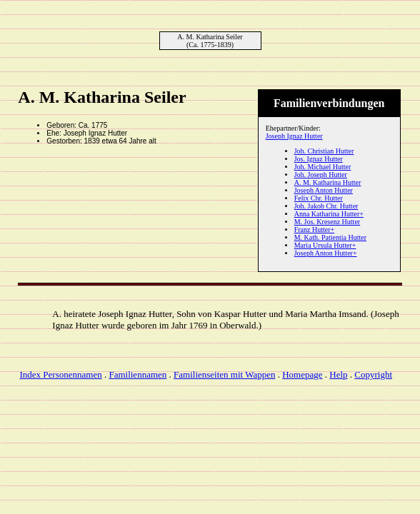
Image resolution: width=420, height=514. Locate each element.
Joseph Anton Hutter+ (326, 253)
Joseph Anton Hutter (324, 190)
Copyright (373, 374)
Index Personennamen (61, 374)
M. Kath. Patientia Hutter (330, 237)
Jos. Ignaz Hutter (319, 159)
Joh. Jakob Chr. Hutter (326, 206)
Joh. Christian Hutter (324, 151)
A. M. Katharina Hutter (328, 182)
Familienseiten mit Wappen (224, 374)
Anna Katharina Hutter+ (329, 214)
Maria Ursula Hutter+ (325, 245)
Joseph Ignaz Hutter (294, 136)
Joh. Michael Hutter (323, 167)
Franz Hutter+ (314, 230)
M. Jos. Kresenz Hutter (327, 222)
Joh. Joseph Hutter (321, 175)
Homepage (302, 374)
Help (338, 374)
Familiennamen (137, 374)
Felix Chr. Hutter (319, 198)
